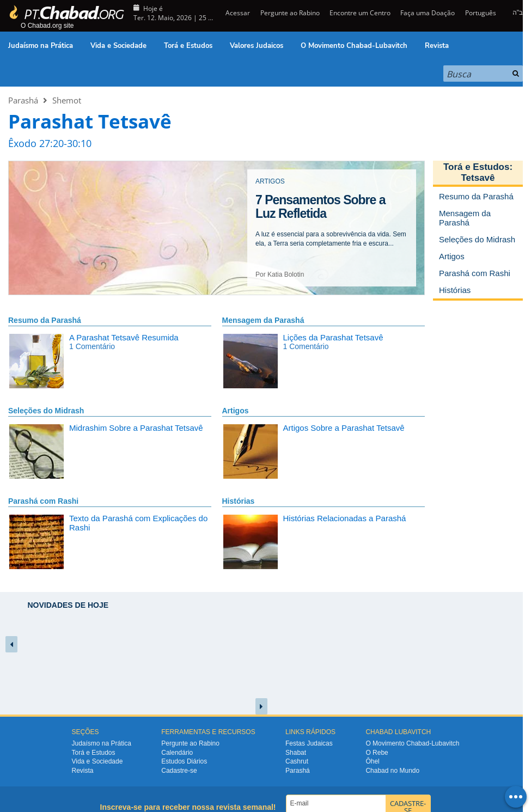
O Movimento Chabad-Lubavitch (354, 46)
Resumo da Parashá (45, 320)
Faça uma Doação (428, 13)
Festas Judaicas (309, 743)
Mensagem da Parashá (263, 320)
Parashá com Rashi (43, 501)
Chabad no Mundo (392, 771)
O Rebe (377, 753)
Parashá (23, 100)
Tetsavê (478, 178)
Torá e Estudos (188, 46)
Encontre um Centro (360, 13)
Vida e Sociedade (118, 46)
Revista (437, 46)
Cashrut (297, 761)
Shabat (296, 753)
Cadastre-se (179, 771)
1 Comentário (92, 346)
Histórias (239, 501)
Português (481, 13)
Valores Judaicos (257, 46)
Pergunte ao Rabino (290, 13)
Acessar (237, 13)
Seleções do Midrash (46, 411)
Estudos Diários (184, 761)
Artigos (236, 411)
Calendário (177, 753)
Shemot (67, 100)
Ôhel (372, 761)
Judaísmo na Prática (41, 46)
